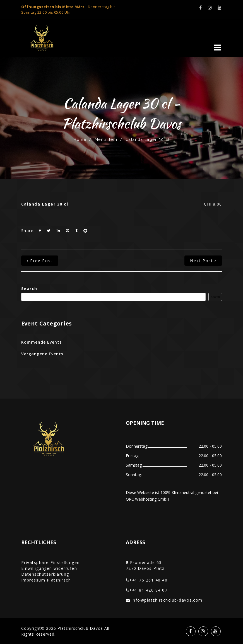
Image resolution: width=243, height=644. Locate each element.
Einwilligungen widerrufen (49, 568)
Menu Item (106, 139)
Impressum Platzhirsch (46, 580)
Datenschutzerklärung (45, 574)
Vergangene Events (42, 354)
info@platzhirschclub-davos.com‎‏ (167, 600)
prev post (40, 261)
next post (203, 261)
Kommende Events (41, 342)
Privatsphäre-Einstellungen (50, 562)
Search (29, 289)
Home (80, 139)
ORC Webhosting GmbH (147, 499)
